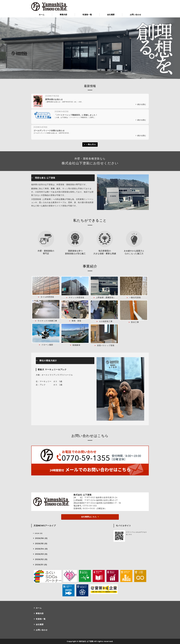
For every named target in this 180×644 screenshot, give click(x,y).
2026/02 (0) (41, 559)
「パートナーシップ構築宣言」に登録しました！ (76, 115)
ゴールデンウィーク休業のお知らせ (49, 131)
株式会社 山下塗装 (86, 641)
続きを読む (142, 104)
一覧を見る (91, 144)
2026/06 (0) (41, 538)
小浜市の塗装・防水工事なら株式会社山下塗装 (49, 7)
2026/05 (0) (41, 544)
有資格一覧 (87, 15)
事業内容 (63, 15)
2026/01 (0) (41, 565)
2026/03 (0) (41, 554)
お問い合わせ (136, 15)
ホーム (42, 15)
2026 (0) (39, 533)
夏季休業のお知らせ (54, 99)
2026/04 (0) (41, 549)
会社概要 (111, 15)
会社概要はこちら (89, 517)
